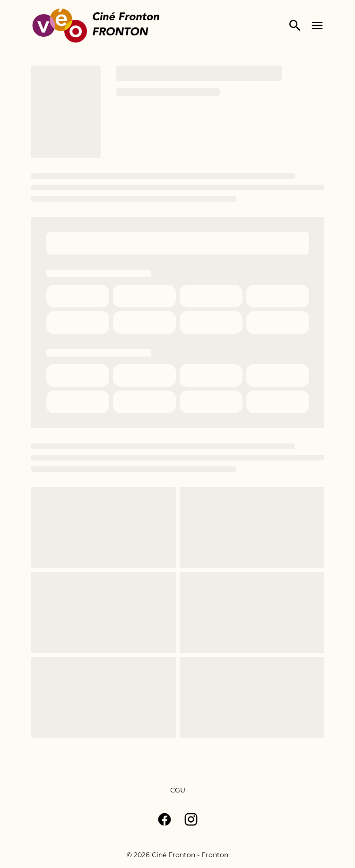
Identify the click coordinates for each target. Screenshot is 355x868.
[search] (295, 26)
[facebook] (165, 819)
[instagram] (191, 819)
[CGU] (178, 790)
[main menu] (317, 26)
